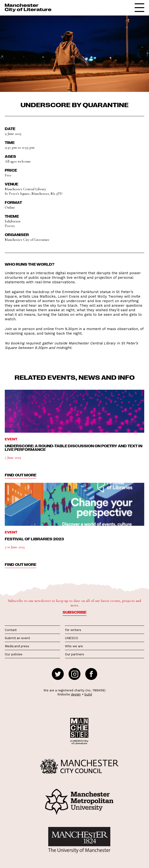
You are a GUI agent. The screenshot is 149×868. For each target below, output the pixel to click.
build (88, 694)
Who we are (74, 646)
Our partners (74, 654)
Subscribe (74, 612)
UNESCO (72, 638)
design (76, 694)
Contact (11, 630)
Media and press (17, 646)
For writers (73, 630)
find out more (21, 475)
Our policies (14, 654)
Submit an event (17, 638)
